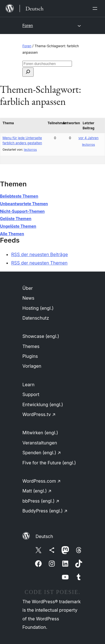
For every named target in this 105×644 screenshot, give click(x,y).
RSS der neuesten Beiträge (39, 254)
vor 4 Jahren (88, 138)
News (28, 298)
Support (31, 394)
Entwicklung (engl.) (43, 405)
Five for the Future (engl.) (49, 463)
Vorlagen (32, 366)
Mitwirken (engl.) (40, 433)
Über (28, 288)
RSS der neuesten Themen (39, 263)
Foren (28, 25)
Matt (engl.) (37, 491)
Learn (28, 385)
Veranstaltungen (40, 443)
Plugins (30, 356)
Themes (31, 346)
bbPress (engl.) (41, 501)
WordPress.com (42, 481)
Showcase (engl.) (41, 336)
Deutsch (44, 536)
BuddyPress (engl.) (45, 511)
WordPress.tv (39, 414)
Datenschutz (36, 318)
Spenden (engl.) (42, 453)
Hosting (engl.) (38, 308)
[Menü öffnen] (96, 8)
